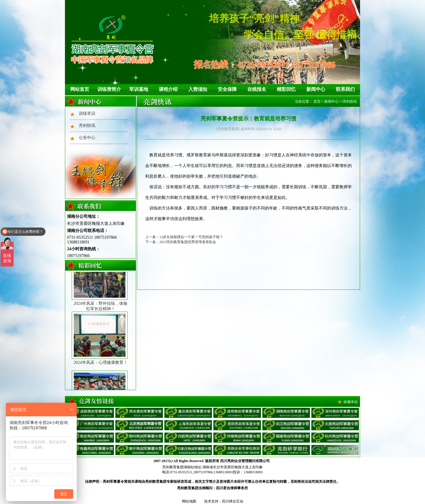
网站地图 (189, 501)
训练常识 (87, 113)
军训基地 (139, 89)
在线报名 (257, 89)
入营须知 (198, 89)
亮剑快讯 (87, 126)
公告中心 (87, 138)
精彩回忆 (286, 89)
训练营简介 (109, 89)
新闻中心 (316, 89)
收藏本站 (351, 402)
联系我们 (345, 89)
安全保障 (227, 89)
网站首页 (80, 89)
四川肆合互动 (233, 501)
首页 (317, 102)
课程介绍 (168, 89)
